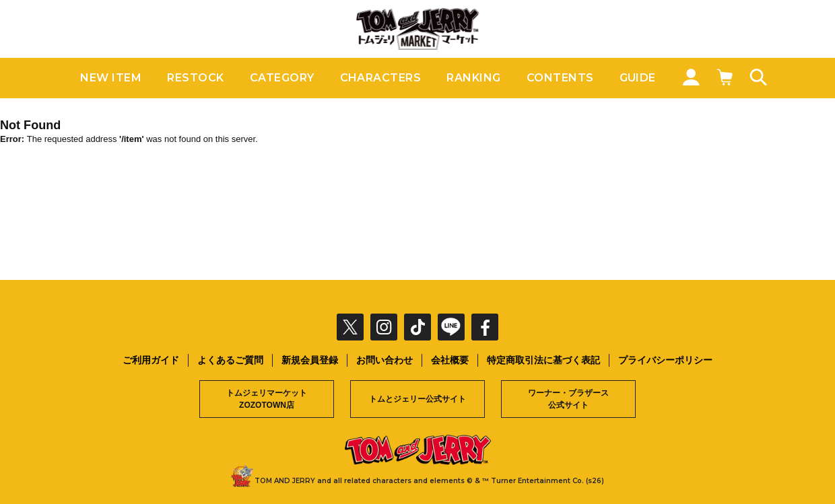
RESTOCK (195, 78)
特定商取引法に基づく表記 (543, 360)
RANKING (473, 78)
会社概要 (450, 360)
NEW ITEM (111, 78)
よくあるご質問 (230, 360)
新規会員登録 (310, 360)
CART (724, 77)
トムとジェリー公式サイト (417, 399)
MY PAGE (690, 77)
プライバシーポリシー (665, 360)
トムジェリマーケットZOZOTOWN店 (267, 399)
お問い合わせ (385, 360)
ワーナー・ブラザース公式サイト (568, 399)
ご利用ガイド (151, 360)
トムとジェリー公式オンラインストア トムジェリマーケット (417, 29)
